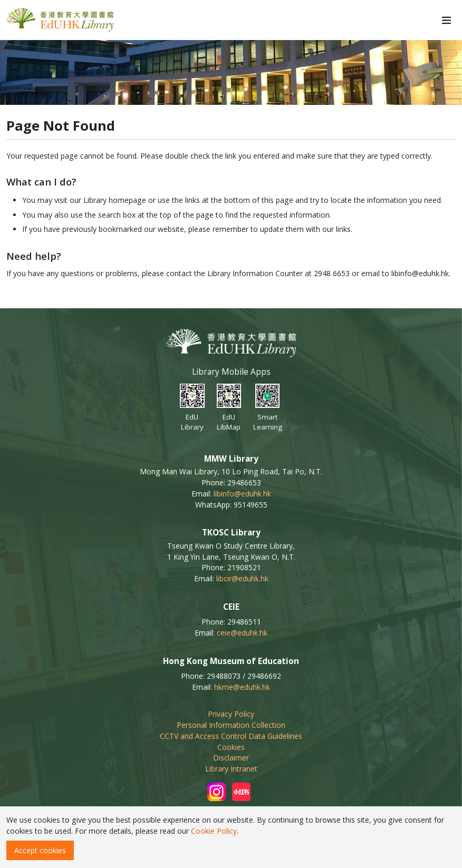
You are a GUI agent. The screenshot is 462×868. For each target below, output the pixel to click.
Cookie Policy (214, 831)
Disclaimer (231, 758)
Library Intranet (231, 769)
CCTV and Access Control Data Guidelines (231, 736)
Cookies (231, 747)
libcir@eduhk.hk (242, 578)
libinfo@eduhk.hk (242, 494)
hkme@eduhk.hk (242, 687)
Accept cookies (40, 850)
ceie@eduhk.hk (242, 633)
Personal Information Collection (231, 725)
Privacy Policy (231, 714)
